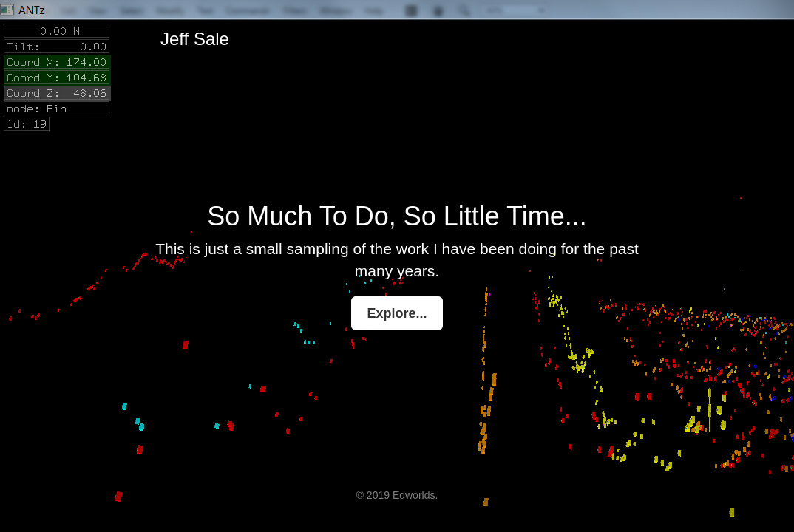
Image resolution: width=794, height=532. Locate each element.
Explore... (397, 313)
